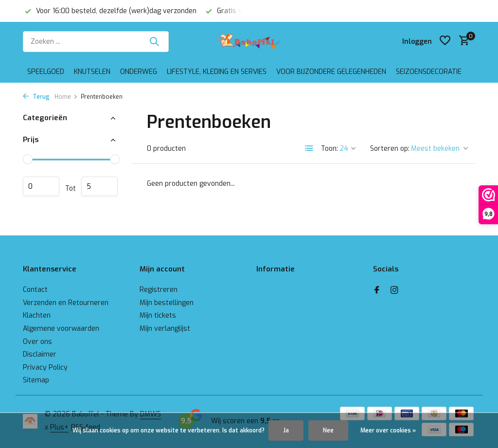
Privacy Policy (45, 367)
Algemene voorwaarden (61, 329)
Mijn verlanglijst (165, 329)
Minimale (41, 186)
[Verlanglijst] (445, 41)
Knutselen (92, 72)
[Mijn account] (417, 42)
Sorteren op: (390, 149)
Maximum (99, 186)
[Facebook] (377, 291)
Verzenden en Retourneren (66, 303)
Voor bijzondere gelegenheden (331, 72)
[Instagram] (394, 291)
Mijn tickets (158, 315)
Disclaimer (40, 354)
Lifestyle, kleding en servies (217, 72)
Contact (35, 290)
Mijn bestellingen (167, 303)
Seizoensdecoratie (429, 72)
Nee (328, 430)
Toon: (329, 149)
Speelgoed (46, 72)
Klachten (37, 315)
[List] (309, 148)
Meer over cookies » (388, 430)
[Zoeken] (96, 42)
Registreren (159, 290)
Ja (286, 430)
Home (66, 97)
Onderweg (139, 72)
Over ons (37, 342)
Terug (36, 97)
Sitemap (36, 380)
